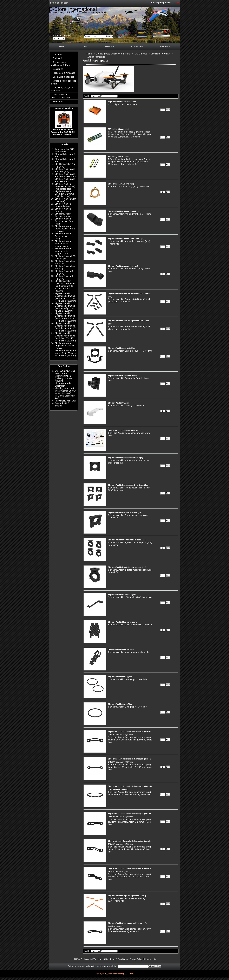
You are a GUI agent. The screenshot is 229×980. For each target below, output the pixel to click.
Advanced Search (98, 39)
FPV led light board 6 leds (119, 157)
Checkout (165, 47)
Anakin (167, 54)
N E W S (78, 959)
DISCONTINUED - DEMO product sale (61, 96)
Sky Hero (155, 54)
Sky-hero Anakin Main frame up (121, 649)
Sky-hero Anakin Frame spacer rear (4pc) (64, 236)
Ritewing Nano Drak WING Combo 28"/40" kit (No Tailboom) (65, 391)
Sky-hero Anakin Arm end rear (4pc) (65, 180)
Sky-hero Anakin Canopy (118, 403)
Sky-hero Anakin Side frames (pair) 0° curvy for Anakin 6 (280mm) (65, 353)
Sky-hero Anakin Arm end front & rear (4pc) (65, 175)
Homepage (58, 54)
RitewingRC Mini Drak (66, 401)
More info (135, 104)
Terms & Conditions (119, 959)
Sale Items (58, 101)
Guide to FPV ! (91, 959)
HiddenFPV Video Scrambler (63, 385)
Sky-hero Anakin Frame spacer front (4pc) (64, 221)
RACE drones (140, 54)
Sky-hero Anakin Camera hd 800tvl (63, 205)
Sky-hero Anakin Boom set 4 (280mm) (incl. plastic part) (65, 186)
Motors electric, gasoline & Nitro (63, 82)
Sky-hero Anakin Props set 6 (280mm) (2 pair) (65, 346)
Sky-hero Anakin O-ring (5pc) (120, 704)
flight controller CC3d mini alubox (65, 150)
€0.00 (176, 3)
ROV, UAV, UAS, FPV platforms (62, 89)
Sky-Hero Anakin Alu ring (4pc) (121, 184)
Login (85, 47)
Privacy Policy (136, 959)
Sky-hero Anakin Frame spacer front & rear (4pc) (65, 229)
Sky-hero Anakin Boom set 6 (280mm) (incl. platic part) (65, 194)
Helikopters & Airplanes (64, 73)
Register (64, 3)
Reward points (151, 959)
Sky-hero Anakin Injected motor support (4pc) (63, 244)
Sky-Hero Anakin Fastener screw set (64, 215)
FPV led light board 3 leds (119, 129)
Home (62, 47)
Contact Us (137, 47)
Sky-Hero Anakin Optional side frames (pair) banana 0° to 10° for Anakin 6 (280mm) (65, 286)
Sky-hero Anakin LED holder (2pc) (65, 257)
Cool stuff (57, 58)
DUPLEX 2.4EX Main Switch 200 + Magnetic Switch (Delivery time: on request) (65, 376)
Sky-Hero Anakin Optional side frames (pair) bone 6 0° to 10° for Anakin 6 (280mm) (66, 297)
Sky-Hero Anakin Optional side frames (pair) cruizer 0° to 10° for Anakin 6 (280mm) (65, 317)
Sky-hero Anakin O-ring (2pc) (120, 677)
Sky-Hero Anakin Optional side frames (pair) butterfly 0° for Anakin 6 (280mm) (65, 307)
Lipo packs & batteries (63, 77)
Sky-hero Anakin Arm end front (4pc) (65, 170)
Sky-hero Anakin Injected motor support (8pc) (63, 251)
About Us (104, 959)
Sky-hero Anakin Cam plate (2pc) (122, 348)
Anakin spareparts (96, 57)
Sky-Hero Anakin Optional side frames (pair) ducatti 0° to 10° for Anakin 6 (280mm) (65, 327)
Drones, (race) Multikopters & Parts (60, 63)
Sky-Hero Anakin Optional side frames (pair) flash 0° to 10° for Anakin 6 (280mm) (65, 337)
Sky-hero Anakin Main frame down (65, 262)
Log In (53, 3)
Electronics (58, 69)
